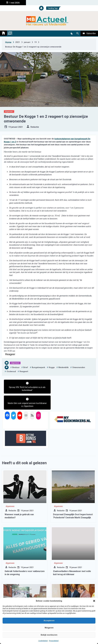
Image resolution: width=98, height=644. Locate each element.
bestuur (16, 367)
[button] (94, 601)
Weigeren (49, 628)
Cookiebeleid (43, 641)
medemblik (63, 367)
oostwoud (11, 371)
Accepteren (49, 621)
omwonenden (79, 367)
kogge (52, 367)
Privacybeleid (54, 641)
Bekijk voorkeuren (49, 635)
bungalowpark (38, 367)
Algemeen (9, 111)
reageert (24, 371)
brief (26, 367)
